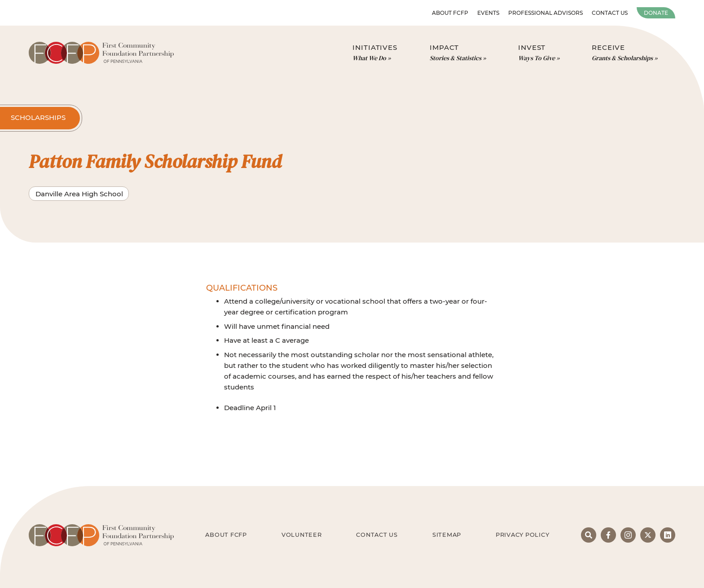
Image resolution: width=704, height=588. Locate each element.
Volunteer (302, 535)
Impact (458, 53)
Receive (625, 53)
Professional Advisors (546, 13)
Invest (539, 53)
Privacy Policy (523, 535)
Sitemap (447, 535)
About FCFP (450, 13)
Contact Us (610, 13)
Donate (656, 13)
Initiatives (375, 53)
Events (488, 13)
